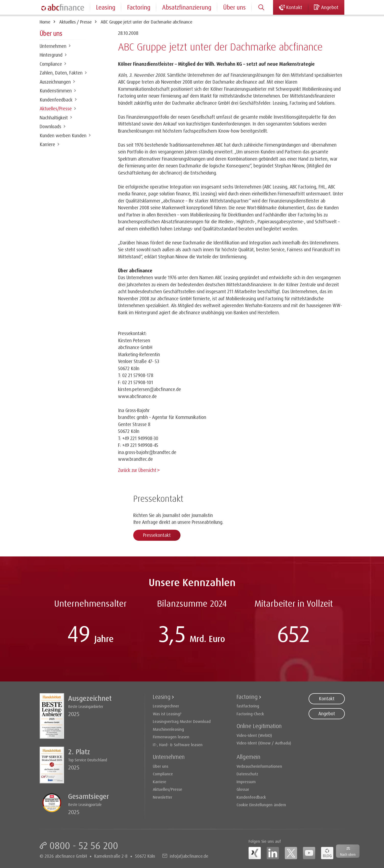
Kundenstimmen (56, 91)
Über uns (234, 7)
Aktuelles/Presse (56, 109)
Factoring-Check (250, 713)
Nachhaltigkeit (54, 118)
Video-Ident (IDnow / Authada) (264, 742)
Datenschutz (247, 773)
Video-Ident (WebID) (254, 735)
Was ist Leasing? (167, 713)
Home (45, 22)
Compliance (51, 64)
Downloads (50, 126)
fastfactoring (248, 705)
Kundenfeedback (56, 100)
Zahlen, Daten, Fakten (61, 73)
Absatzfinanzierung (187, 7)
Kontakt (327, 698)
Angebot (327, 713)
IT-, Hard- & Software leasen (178, 744)
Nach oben (348, 854)
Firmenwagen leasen (171, 736)
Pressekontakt (157, 535)
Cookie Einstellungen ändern (261, 804)
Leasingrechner (166, 705)
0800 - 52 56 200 (84, 845)
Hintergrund (51, 55)
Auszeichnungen (55, 82)
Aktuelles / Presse (75, 22)
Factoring (139, 7)
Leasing (106, 7)
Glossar (243, 789)
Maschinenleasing (168, 729)
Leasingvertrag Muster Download (182, 721)
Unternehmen (53, 46)
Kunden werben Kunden (63, 136)
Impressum (246, 781)
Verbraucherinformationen (259, 766)
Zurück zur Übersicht (137, 470)
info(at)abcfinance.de (189, 855)
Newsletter (162, 797)
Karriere (47, 144)
